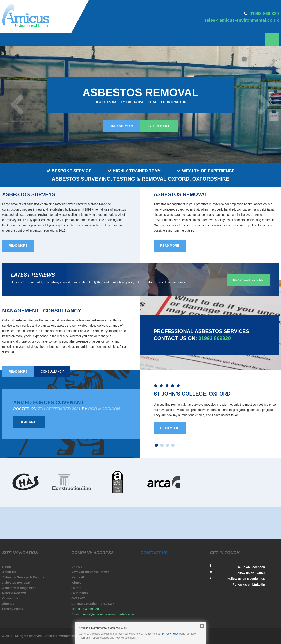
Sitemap (8, 604)
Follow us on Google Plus (237, 578)
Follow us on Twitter (237, 572)
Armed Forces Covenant (49, 403)
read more (18, 246)
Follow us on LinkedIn (237, 584)
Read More (29, 422)
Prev (18, 105)
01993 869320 (215, 338)
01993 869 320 (264, 14)
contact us (154, 553)
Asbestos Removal (16, 583)
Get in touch (159, 126)
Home (6, 567)
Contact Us (10, 598)
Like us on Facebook (237, 566)
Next (263, 105)
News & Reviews (14, 593)
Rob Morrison (104, 409)
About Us (9, 572)
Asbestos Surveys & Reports (23, 577)
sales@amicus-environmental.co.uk (241, 20)
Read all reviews (248, 280)
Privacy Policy (13, 609)
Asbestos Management (19, 588)
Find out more (122, 126)
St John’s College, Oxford (192, 394)
